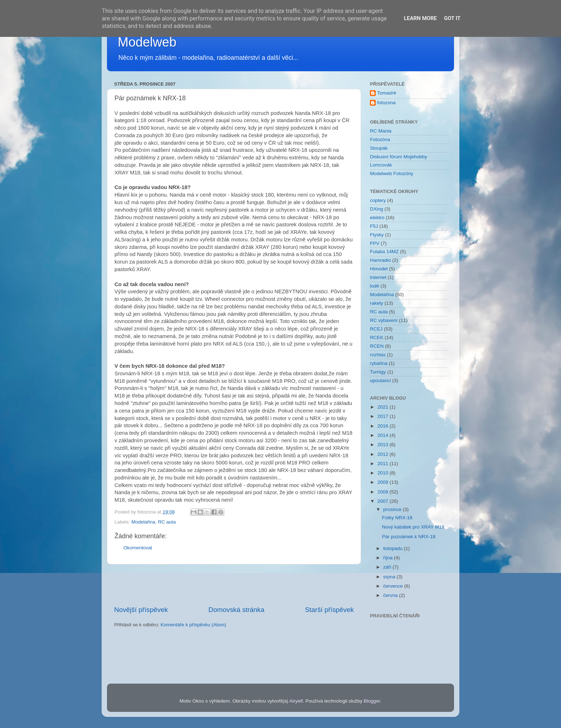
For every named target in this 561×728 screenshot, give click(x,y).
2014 (384, 435)
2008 (384, 492)
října (389, 558)
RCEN (377, 346)
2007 (384, 501)
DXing (377, 209)
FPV (375, 243)
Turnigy (378, 372)
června (391, 595)
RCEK (377, 338)
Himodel (379, 269)
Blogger (372, 701)
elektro (377, 218)
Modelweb (147, 42)
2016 (384, 426)
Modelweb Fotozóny (392, 173)
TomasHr (387, 93)
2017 (384, 416)
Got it (452, 18)
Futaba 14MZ (384, 252)
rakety (377, 303)
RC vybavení (384, 320)
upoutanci (380, 380)
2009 (384, 482)
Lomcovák (381, 165)
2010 (384, 473)
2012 (384, 454)
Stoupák (379, 148)
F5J (374, 226)
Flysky (377, 235)
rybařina (379, 363)
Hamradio (380, 260)
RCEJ (376, 329)
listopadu (394, 548)
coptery (378, 200)
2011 (384, 464)
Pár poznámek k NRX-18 (409, 537)
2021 (384, 407)
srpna (390, 577)
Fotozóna (380, 139)
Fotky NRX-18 (397, 518)
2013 (384, 445)
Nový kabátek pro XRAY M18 (413, 527)
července (394, 586)
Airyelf (296, 701)
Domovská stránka (236, 610)
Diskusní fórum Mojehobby (399, 157)
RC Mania (381, 131)
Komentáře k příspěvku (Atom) (193, 625)
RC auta (167, 522)
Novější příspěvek (141, 610)
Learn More (420, 18)
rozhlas (378, 355)
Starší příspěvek (330, 610)
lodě (375, 286)
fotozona (386, 103)
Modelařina (143, 522)
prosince (393, 509)
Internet (378, 277)
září (388, 567)
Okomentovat (138, 548)
